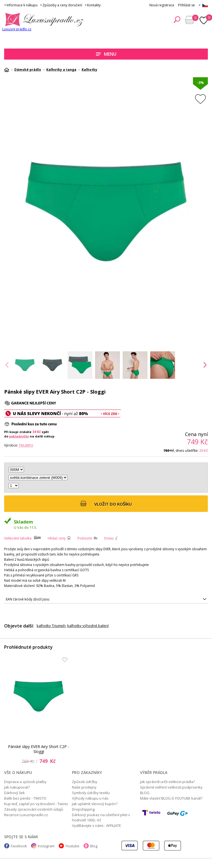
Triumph (26, 445)
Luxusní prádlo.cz (17, 29)
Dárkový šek (14, 793)
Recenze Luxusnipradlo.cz (26, 815)
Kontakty (94, 5)
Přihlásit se (186, 5)
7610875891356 (106, 599)
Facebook (19, 846)
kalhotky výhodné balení (88, 626)
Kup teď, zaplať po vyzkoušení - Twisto (36, 804)
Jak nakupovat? (17, 787)
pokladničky (19, 436)
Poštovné (85, 538)
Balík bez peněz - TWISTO (25, 798)
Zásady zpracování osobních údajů (34, 809)
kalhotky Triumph (51, 626)
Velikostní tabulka (18, 538)
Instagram (46, 846)
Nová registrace (162, 5)
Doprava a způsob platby (25, 782)
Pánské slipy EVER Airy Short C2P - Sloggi (39, 749)
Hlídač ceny (57, 538)
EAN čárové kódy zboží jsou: (28, 599)
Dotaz (109, 538)
